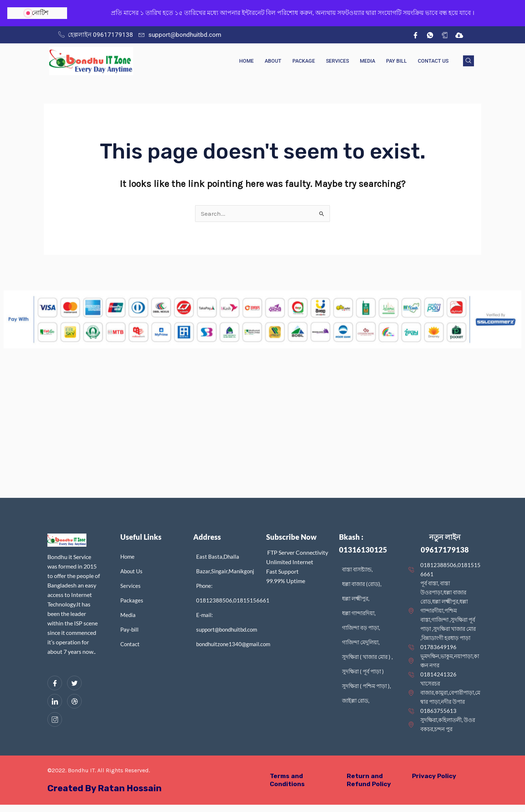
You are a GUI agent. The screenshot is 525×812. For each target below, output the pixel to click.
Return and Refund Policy (369, 780)
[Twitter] (74, 683)
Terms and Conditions (287, 780)
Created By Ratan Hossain (104, 788)
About (273, 61)
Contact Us (433, 61)
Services (337, 61)
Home (246, 61)
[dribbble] (74, 701)
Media (367, 61)
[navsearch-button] (468, 61)
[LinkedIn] (55, 701)
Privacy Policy (434, 776)
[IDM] (459, 35)
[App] (444, 35)
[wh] (430, 35)
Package (304, 61)
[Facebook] (415, 35)
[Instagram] (55, 719)
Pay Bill (396, 61)
